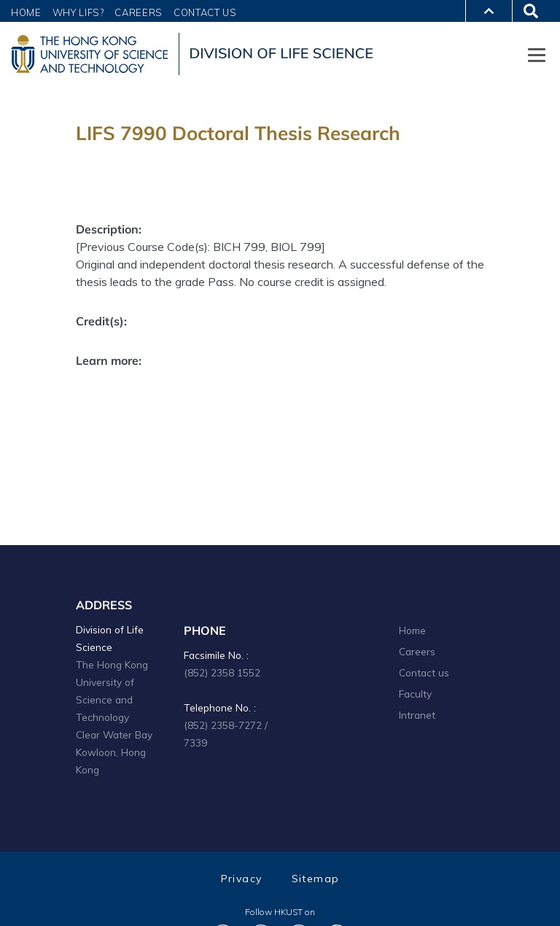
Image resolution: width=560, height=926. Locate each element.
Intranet (417, 715)
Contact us (424, 672)
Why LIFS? (78, 12)
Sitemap (316, 879)
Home (26, 12)
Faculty (415, 694)
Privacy (242, 879)
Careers (139, 12)
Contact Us (205, 12)
